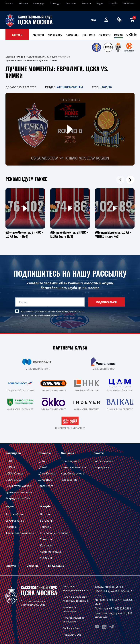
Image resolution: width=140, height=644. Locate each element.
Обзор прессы (101, 467)
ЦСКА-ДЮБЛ (14, 480)
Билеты (9, 4)
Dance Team (45, 486)
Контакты (47, 545)
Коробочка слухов (72, 473)
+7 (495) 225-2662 (120, 608)
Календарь (39, 4)
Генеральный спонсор (54, 533)
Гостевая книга (70, 461)
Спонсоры (46, 539)
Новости (86, 4)
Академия (46, 558)
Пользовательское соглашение (74, 620)
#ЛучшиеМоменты (58, 57)
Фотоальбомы (15, 514)
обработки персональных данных (40, 315)
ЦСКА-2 (10, 467)
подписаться (106, 302)
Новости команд (102, 461)
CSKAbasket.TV (36, 57)
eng (93, 20)
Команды (55, 4)
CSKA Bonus (129, 4)
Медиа (100, 4)
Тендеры (46, 527)
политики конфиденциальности (63, 311)
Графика (11, 527)
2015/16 (107, 87)
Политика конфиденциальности (76, 588)
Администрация (50, 552)
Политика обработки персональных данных (75, 599)
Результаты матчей (18, 486)
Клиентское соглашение (70, 609)
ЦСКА (9, 461)
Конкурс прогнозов (73, 467)
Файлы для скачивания (20, 533)
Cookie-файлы (71, 628)
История (45, 514)
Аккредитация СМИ (18, 498)
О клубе (113, 4)
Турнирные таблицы (19, 492)
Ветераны (46, 520)
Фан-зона (71, 4)
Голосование (69, 480)
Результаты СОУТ (73, 635)
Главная (10, 57)
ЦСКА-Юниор (14, 473)
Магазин (23, 4)
